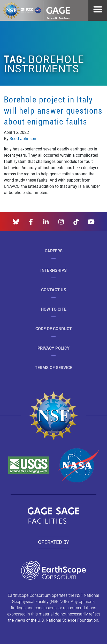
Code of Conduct (54, 328)
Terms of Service (53, 367)
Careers (54, 251)
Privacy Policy (53, 348)
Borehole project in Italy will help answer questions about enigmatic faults (53, 110)
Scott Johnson (23, 138)
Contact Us (54, 290)
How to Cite (54, 309)
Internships (53, 270)
